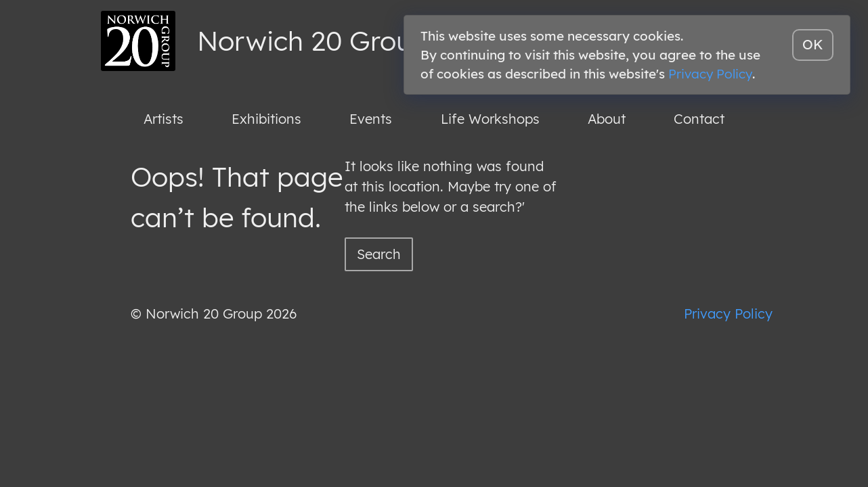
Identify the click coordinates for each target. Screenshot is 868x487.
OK (813, 44)
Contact (699, 119)
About (607, 119)
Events (371, 119)
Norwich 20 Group (313, 41)
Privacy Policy (728, 314)
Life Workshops (490, 119)
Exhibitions (266, 119)
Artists (164, 119)
